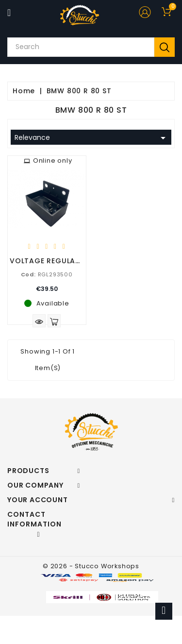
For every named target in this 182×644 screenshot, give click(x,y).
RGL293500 (47, 274)
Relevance (92, 138)
